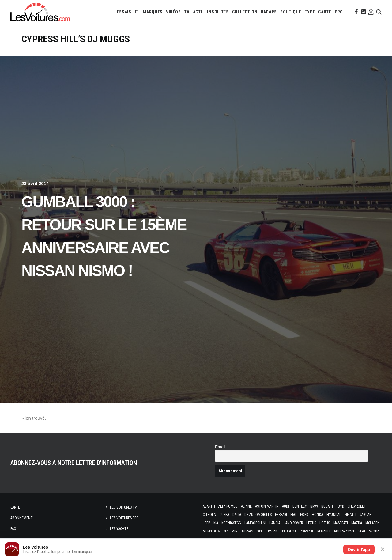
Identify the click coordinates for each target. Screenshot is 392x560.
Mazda (357, 523)
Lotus (325, 523)
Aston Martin (267, 506)
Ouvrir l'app (359, 549)
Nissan (248, 531)
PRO (339, 12)
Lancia (275, 523)
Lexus (311, 523)
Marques (153, 12)
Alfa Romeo (228, 506)
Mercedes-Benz (215, 531)
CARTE (325, 12)
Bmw (314, 506)
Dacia (237, 515)
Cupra (224, 515)
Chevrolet (357, 506)
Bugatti (328, 506)
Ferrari (281, 515)
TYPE (310, 12)
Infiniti (350, 515)
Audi (286, 506)
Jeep (206, 523)
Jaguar (365, 515)
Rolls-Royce (345, 531)
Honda (317, 515)
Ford (304, 515)
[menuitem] (124, 12)
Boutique (291, 12)
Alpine (246, 506)
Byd (341, 506)
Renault (324, 531)
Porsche (307, 531)
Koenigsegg (231, 523)
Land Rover (293, 523)
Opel (261, 531)
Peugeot (289, 531)
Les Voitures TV (123, 507)
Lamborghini (255, 523)
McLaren (373, 523)
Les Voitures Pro (124, 518)
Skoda (374, 531)
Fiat (294, 515)
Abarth (209, 506)
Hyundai (333, 515)
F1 (137, 12)
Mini (235, 531)
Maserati (341, 523)
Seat (362, 531)
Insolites (218, 12)
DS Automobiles (258, 515)
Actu (198, 12)
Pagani (273, 531)
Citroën (209, 515)
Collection (245, 12)
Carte (15, 507)
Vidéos (173, 12)
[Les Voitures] (40, 12)
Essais (124, 12)
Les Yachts (119, 529)
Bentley (300, 506)
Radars (269, 12)
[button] (356, 12)
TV (187, 12)
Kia (216, 523)
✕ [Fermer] (383, 549)
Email (220, 447)
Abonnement (22, 518)
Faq (13, 529)
